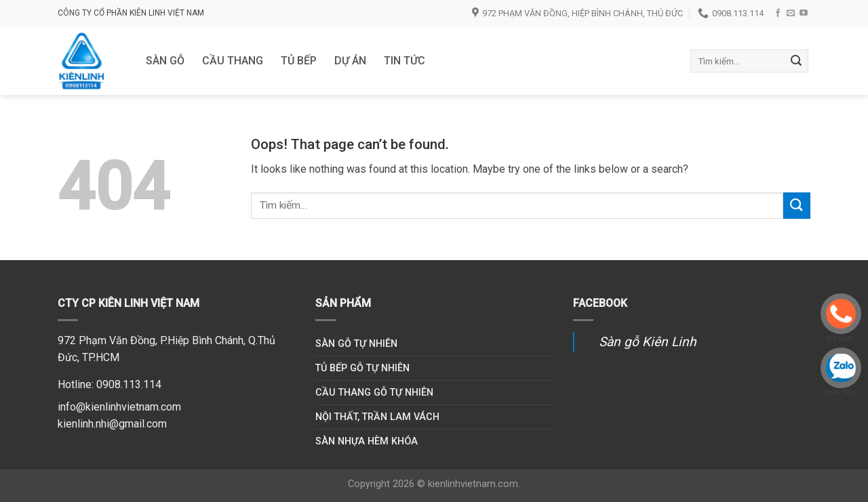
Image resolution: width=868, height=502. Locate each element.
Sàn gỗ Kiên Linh (648, 342)
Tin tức (405, 61)
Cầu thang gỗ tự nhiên (374, 393)
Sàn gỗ (165, 61)
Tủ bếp (299, 61)
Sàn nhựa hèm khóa (367, 441)
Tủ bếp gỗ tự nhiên (362, 368)
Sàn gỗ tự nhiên (356, 344)
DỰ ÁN (350, 61)
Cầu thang (233, 61)
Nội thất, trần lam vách (377, 417)
